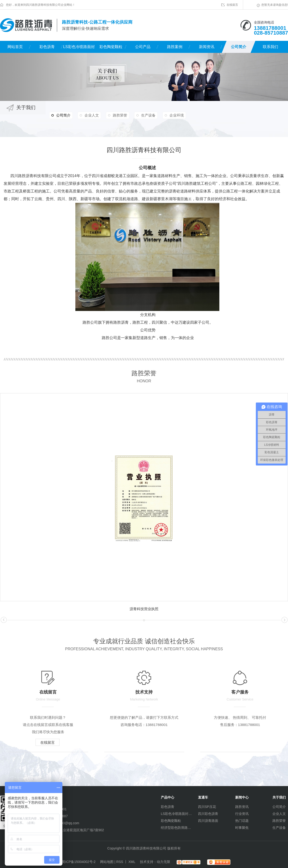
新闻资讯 (207, 47)
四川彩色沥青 (208, 814)
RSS (120, 862)
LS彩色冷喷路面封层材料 (79, 49)
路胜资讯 (242, 807)
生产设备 (148, 115)
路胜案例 (175, 47)
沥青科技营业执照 (144, 609)
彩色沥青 (47, 47)
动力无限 (163, 862)
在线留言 (232, 5)
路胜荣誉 (120, 115)
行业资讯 (242, 814)
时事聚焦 (242, 828)
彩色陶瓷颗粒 (111, 47)
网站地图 (107, 862)
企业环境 (177, 115)
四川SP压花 (207, 807)
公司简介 (239, 47)
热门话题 (242, 821)
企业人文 (92, 115)
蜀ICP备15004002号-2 (79, 862)
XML (132, 862)
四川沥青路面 (208, 821)
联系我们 (270, 47)
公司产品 (143, 47)
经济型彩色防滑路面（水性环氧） (176, 828)
